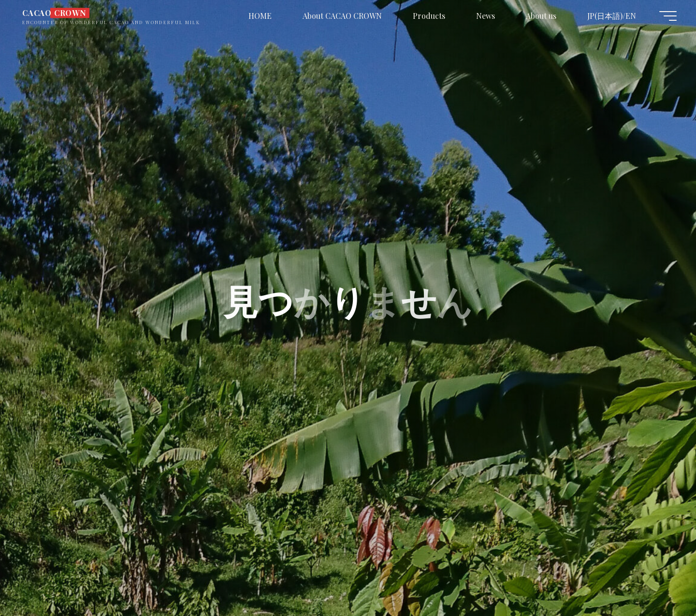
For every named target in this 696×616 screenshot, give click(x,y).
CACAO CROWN (54, 13)
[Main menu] (668, 16)
